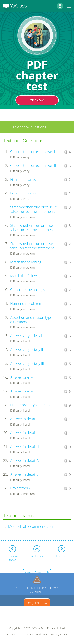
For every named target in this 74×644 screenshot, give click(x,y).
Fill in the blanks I (24, 179)
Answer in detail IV (25, 460)
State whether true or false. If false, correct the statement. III (34, 246)
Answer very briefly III (27, 363)
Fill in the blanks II (24, 193)
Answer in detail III (25, 447)
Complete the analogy (28, 290)
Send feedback (37, 573)
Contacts (13, 634)
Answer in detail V (24, 474)
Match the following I (27, 262)
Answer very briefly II (27, 349)
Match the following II (27, 276)
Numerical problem (26, 303)
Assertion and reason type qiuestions (31, 320)
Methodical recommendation (31, 526)
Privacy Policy (59, 634)
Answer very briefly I (26, 336)
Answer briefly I (22, 377)
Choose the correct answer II (33, 165)
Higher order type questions (33, 405)
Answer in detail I (24, 419)
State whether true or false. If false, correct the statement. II (34, 228)
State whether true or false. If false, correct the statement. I (33, 209)
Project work (20, 488)
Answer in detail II (24, 433)
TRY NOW (37, 100)
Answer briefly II (23, 391)
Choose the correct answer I (33, 152)
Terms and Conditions (34, 634)
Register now (37, 603)
